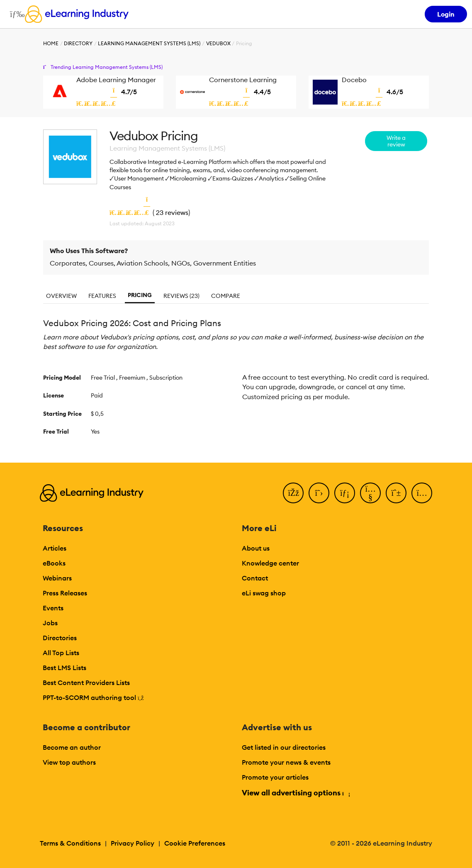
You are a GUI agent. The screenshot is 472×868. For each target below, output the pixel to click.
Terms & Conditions (70, 843)
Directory (78, 43)
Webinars (57, 578)
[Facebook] (293, 493)
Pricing (140, 295)
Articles (55, 548)
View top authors (69, 762)
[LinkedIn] (345, 493)
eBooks (54, 563)
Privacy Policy (133, 843)
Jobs (50, 623)
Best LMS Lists (64, 668)
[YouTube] (370, 493)
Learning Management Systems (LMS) (149, 43)
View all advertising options (296, 793)
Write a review (396, 141)
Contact (255, 578)
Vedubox (218, 43)
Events (53, 608)
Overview (61, 296)
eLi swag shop (264, 593)
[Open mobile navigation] (15, 14)
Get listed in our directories (284, 747)
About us (256, 548)
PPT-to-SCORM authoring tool (93, 697)
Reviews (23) (181, 296)
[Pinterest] (396, 493)
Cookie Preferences (195, 843)
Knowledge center (270, 563)
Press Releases (65, 593)
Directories (60, 638)
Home (51, 43)
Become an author (72, 747)
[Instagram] (422, 493)
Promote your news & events (286, 762)
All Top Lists (61, 653)
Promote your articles (275, 777)
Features (102, 296)
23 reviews (172, 212)
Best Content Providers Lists (86, 683)
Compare (226, 296)
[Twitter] (319, 493)
